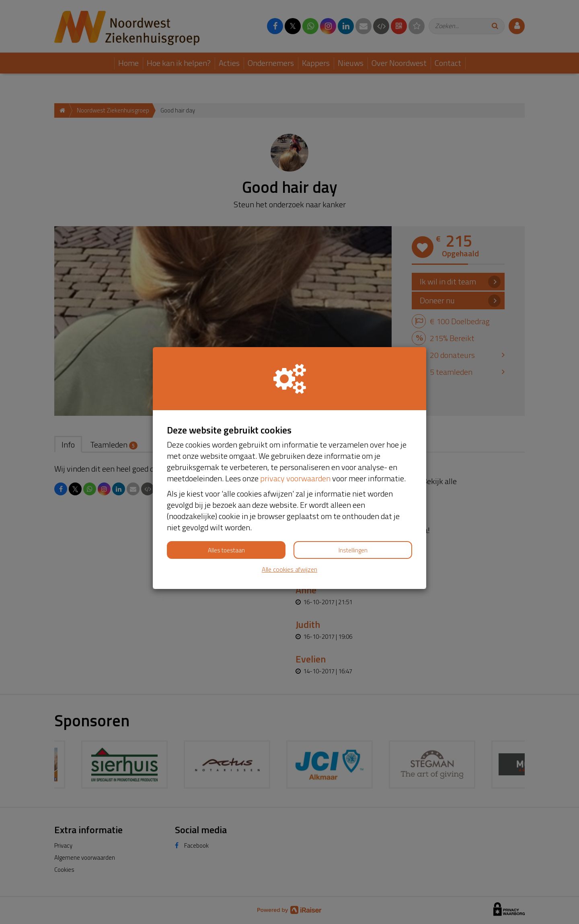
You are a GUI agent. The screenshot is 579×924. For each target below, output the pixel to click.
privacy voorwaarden (295, 478)
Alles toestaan (226, 550)
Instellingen (353, 550)
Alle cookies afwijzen (289, 569)
